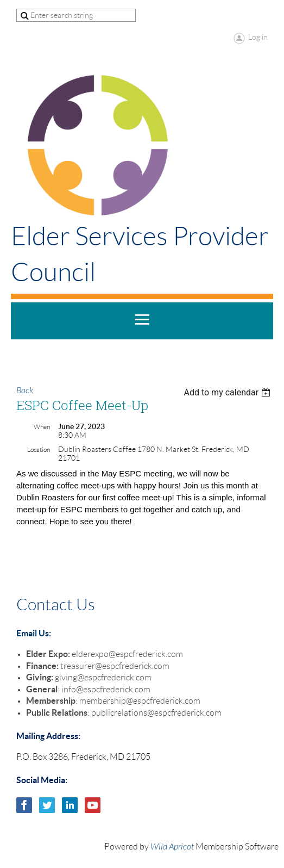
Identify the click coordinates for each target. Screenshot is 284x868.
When (42, 427)
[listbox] (228, 392)
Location (39, 449)
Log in (258, 37)
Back (25, 390)
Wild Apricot (172, 847)
